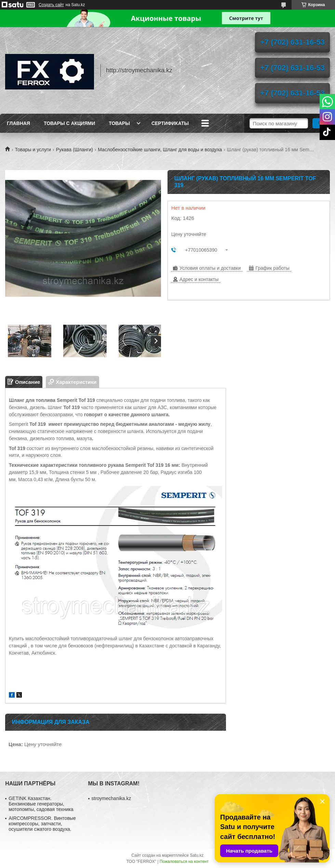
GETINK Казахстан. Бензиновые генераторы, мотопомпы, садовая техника (41, 804)
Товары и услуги (33, 150)
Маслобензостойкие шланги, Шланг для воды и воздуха (160, 150)
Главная (18, 123)
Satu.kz (197, 855)
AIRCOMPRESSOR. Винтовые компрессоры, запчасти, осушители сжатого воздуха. (42, 824)
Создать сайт (51, 5)
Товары (119, 123)
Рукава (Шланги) (75, 150)
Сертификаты (170, 123)
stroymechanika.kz (111, 798)
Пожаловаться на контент (184, 862)
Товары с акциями (69, 123)
